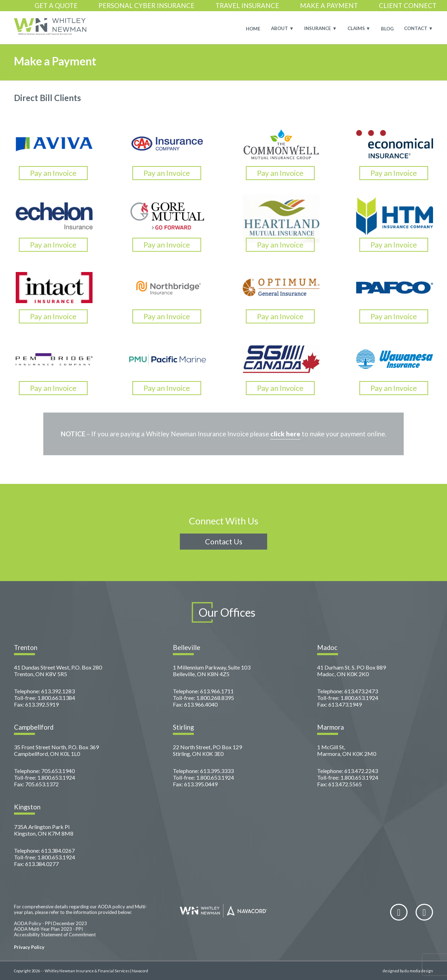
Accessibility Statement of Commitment (55, 935)
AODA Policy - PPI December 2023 (50, 923)
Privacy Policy (29, 947)
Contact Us (224, 542)
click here (285, 434)
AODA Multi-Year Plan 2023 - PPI (48, 929)
